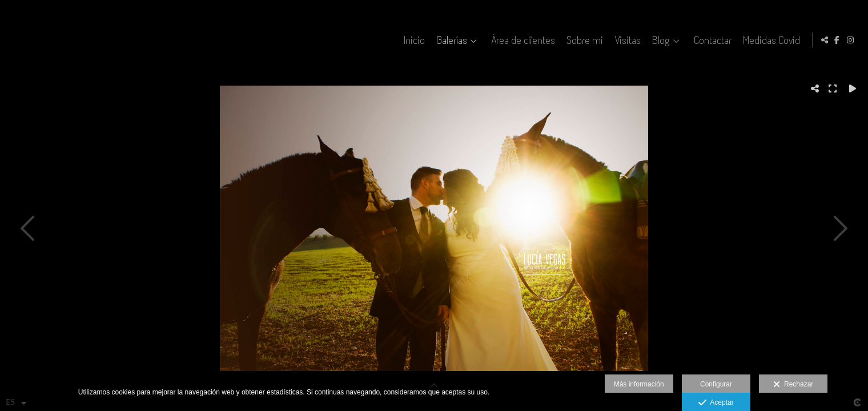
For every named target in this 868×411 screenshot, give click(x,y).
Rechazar (793, 385)
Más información (639, 384)
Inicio (413, 40)
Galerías (450, 40)
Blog (659, 40)
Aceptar (716, 403)
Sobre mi (583, 40)
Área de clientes (521, 40)
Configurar (716, 384)
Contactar (711, 40)
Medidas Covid (770, 40)
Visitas (626, 40)
